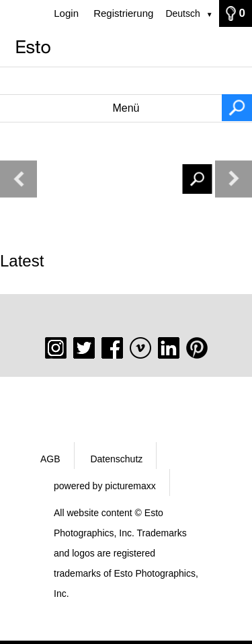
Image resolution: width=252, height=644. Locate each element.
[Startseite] (126, 47)
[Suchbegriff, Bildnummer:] (126, 81)
